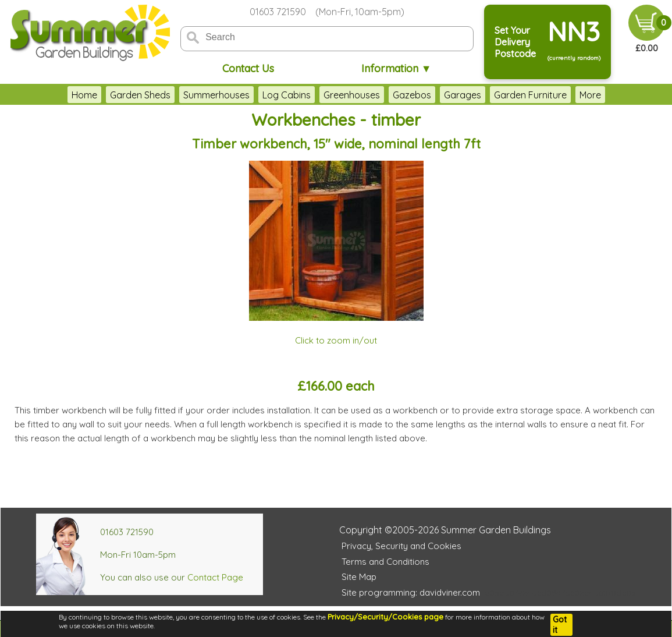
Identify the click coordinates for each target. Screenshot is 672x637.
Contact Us (248, 68)
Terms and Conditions (385, 562)
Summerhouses (184, 95)
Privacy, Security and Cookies (401, 546)
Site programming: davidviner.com (411, 592)
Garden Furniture (498, 95)
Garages (430, 95)
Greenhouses (319, 95)
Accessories (573, 95)
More (622, 95)
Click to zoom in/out (336, 340)
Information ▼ (397, 68)
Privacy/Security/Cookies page (385, 617)
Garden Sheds (108, 95)
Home (52, 95)
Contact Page (215, 577)
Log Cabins (254, 95)
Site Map (359, 577)
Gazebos (379, 95)
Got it (560, 625)
